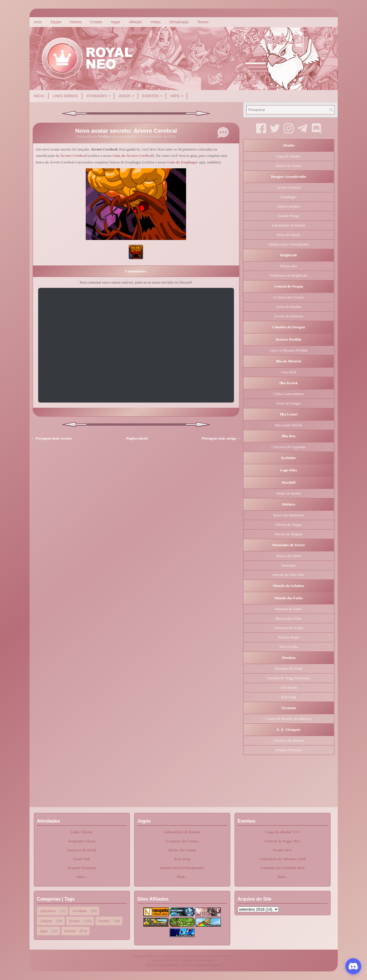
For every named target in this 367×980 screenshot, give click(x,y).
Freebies (104, 921)
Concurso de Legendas (288, 447)
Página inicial (137, 438)
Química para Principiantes (289, 244)
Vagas (115, 22)
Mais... (82, 877)
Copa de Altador (289, 156)
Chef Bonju (288, 687)
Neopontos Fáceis (82, 841)
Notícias (70, 931)
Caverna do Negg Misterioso (289, 678)
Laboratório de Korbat (288, 225)
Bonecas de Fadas (289, 609)
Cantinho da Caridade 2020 (282, 868)
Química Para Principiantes (182, 868)
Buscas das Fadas (289, 618)
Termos (203, 22)
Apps (179, 94)
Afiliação (135, 22)
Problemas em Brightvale (288, 275)
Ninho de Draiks (289, 493)
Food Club (82, 859)
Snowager (289, 565)
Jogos (128, 94)
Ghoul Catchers (289, 206)
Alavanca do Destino (289, 740)
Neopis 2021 (283, 850)
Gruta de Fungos (289, 403)
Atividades (100, 94)
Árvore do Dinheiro (289, 316)
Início (38, 22)
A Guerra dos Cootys (289, 297)
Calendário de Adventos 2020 (282, 859)
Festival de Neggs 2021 (282, 841)
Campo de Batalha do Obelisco (289, 719)
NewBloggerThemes (207, 965)
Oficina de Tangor (288, 525)
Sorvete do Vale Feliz (289, 575)
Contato (96, 22)
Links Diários (65, 96)
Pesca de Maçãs (288, 235)
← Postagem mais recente (52, 438)
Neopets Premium (289, 750)
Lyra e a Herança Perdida (289, 350)
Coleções (46, 921)
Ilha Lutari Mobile (288, 425)
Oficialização (179, 22)
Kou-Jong (289, 697)
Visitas (156, 22)
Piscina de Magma (288, 534)
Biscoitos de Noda (289, 668)
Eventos (154, 94)
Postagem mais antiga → (221, 438)
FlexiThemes (169, 965)
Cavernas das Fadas (289, 628)
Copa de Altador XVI (283, 832)
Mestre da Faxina (288, 166)
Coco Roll (289, 372)
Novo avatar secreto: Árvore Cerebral (126, 131)
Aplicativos (48, 911)
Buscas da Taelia (289, 556)
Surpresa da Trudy (82, 850)
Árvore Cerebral (73, 156)
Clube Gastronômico (289, 394)
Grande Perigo (289, 216)
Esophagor (289, 197)
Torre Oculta (289, 647)
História (76, 22)
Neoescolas (289, 266)
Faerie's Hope (289, 637)
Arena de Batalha (288, 307)
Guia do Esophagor (183, 162)
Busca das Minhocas (289, 515)
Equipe (56, 22)
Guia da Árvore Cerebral (132, 156)
